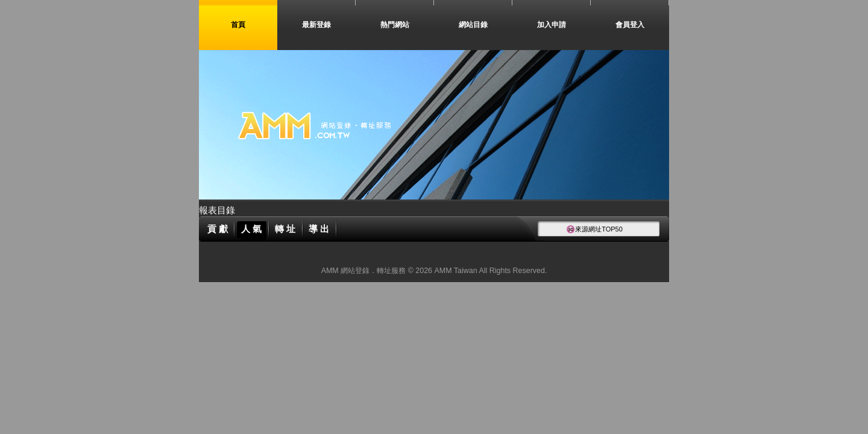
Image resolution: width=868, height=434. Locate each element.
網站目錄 (473, 25)
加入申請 (552, 25)
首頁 (238, 25)
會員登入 (630, 25)
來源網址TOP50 (594, 229)
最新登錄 (316, 25)
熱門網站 (395, 25)
